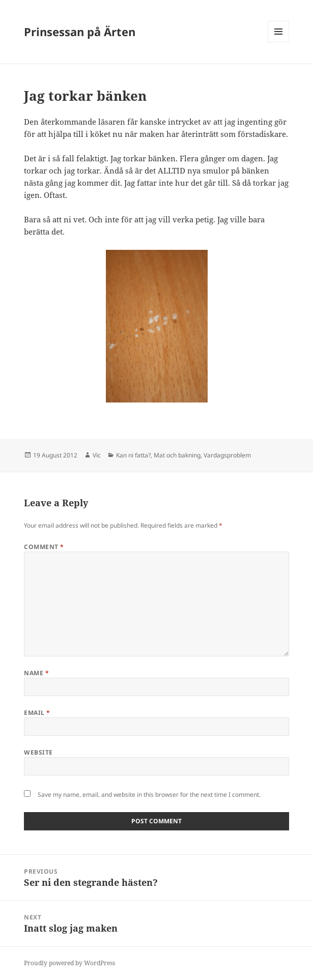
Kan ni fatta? (133, 455)
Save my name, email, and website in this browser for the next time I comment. (149, 795)
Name (36, 673)
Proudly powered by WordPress (69, 963)
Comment (44, 547)
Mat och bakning (177, 455)
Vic (97, 455)
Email (37, 713)
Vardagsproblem (227, 455)
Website (38, 752)
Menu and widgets (279, 42)
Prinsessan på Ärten (80, 32)
